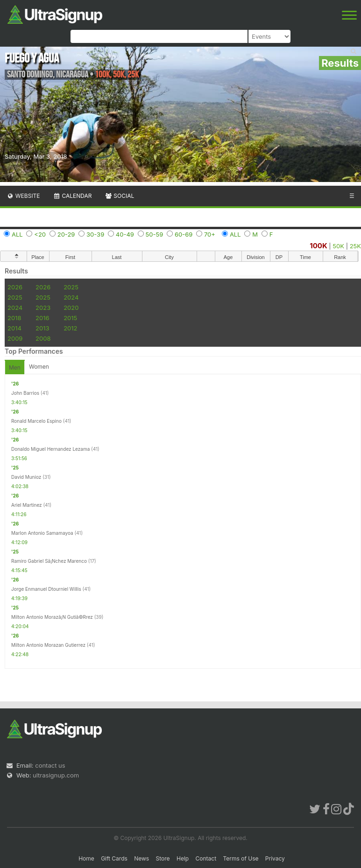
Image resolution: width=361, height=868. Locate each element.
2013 (42, 328)
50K (338, 246)
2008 (43, 338)
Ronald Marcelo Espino (36, 421)
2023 (43, 308)
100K (319, 246)
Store (163, 858)
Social (119, 196)
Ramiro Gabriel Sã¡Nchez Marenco (49, 561)
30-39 (95, 234)
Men (15, 367)
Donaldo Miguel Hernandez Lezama (50, 449)
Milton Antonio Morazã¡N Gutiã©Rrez (52, 617)
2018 (14, 318)
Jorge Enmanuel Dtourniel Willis (46, 589)
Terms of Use (241, 858)
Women (39, 367)
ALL (17, 234)
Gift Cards (114, 858)
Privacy (275, 858)
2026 (15, 287)
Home (86, 858)
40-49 (125, 234)
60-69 (184, 234)
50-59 (155, 234)
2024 (71, 297)
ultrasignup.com (56, 775)
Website (23, 196)
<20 (40, 234)
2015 (70, 318)
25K (355, 246)
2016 (42, 318)
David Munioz (26, 477)
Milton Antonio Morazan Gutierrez (48, 645)
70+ (210, 234)
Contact (206, 858)
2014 (14, 328)
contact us (50, 765)
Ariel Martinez (27, 505)
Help (183, 858)
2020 (71, 308)
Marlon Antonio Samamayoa (42, 533)
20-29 (66, 234)
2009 (15, 338)
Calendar (73, 196)
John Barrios (25, 393)
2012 (70, 328)
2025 (71, 287)
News (142, 858)
